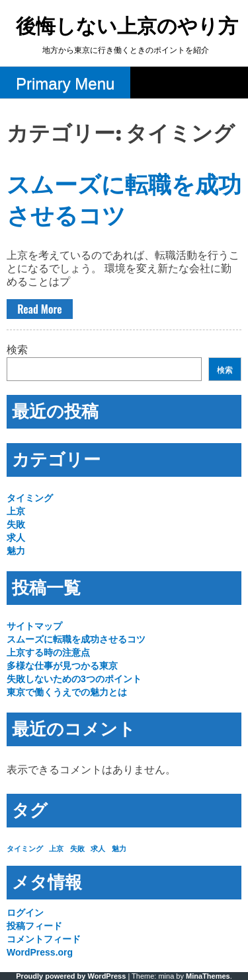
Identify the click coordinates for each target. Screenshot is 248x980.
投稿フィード (34, 926)
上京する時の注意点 (48, 652)
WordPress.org (40, 952)
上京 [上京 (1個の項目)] (56, 849)
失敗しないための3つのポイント (74, 679)
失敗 (16, 524)
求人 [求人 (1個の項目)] (98, 849)
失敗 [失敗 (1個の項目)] (77, 849)
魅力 (16, 551)
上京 (16, 511)
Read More (39, 309)
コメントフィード (44, 939)
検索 (17, 350)
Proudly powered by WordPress (71, 976)
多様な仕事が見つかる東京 (62, 666)
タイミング (30, 498)
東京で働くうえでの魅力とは (67, 692)
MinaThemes (208, 976)
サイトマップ (34, 626)
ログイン (25, 913)
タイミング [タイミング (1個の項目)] (25, 849)
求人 (16, 538)
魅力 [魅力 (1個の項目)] (119, 849)
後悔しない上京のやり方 (127, 27)
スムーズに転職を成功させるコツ (76, 639)
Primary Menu (65, 84)
